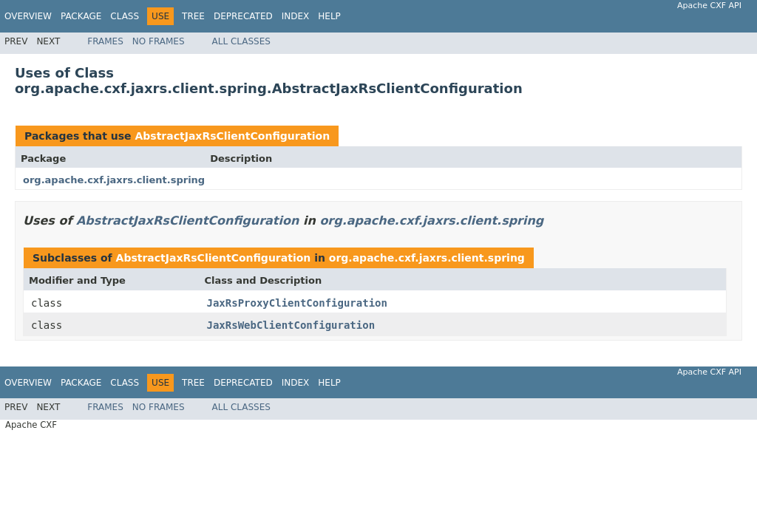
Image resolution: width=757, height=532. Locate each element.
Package (81, 16)
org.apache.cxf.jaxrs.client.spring (114, 180)
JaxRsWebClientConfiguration (291, 325)
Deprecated (243, 16)
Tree (193, 16)
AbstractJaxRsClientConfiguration (232, 136)
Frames (105, 41)
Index (296, 16)
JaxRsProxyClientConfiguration (297, 303)
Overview (28, 16)
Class (125, 16)
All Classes (241, 41)
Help (329, 16)
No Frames (159, 41)
